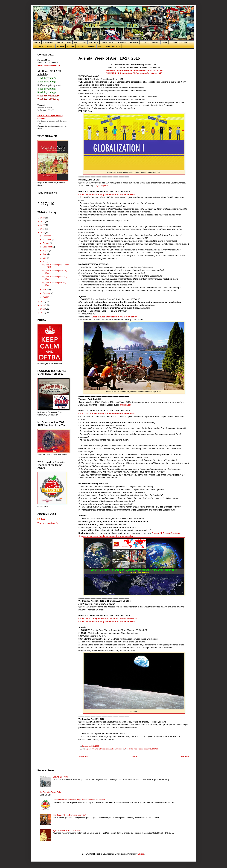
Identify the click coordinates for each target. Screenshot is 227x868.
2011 (43, 313)
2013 (43, 305)
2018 (43, 222)
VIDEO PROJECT (113, 46)
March (45, 290)
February (47, 293)
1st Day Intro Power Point (51, 792)
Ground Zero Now (60, 777)
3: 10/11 (174, 43)
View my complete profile (48, 523)
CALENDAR (48, 43)
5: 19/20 (61, 46)
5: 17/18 (50, 46)
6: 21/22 (71, 46)
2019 (43, 218)
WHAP (37, 43)
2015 (43, 233)
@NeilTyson (102, 186)
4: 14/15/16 (39, 46)
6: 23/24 (81, 46)
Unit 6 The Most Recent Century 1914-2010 (142, 749)
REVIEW (91, 46)
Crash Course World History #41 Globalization (114, 317)
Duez (43, 519)
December (47, 236)
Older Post (184, 756)
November (47, 240)
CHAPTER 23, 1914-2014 (134, 70)
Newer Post (84, 756)
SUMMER (134, 43)
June (45, 254)
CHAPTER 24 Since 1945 (134, 73)
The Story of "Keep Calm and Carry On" (69, 815)
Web (100, 46)
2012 (43, 309)
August (46, 251)
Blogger (141, 854)
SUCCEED (94, 43)
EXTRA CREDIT (108, 43)
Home (134, 756)
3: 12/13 (184, 43)
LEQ (84, 43)
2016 (43, 229)
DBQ (76, 43)
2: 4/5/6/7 (155, 43)
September (47, 247)
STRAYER (122, 43)
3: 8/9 (165, 43)
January (46, 297)
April (45, 262)
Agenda (89, 749)
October (46, 243)
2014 (43, 302)
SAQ (69, 43)
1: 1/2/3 (144, 43)
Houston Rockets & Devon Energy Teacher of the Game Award (79, 800)
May (45, 258)
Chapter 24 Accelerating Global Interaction (108, 749)
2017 (43, 225)
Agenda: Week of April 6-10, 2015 (67, 830)
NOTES (60, 43)
